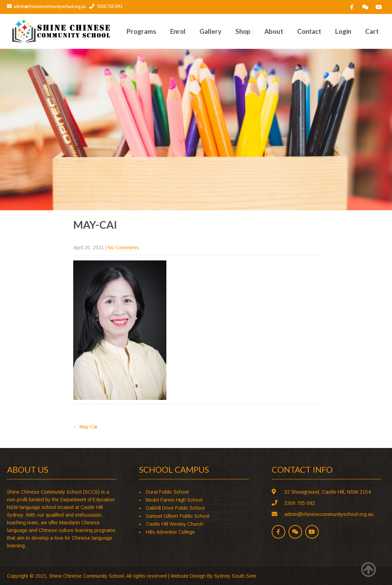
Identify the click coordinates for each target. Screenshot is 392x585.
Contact (309, 31)
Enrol (178, 31)
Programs (141, 31)
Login (343, 31)
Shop (243, 31)
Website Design (188, 576)
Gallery (210, 31)
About (274, 31)
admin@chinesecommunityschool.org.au (46, 6)
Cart (372, 31)
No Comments (123, 248)
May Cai (85, 427)
